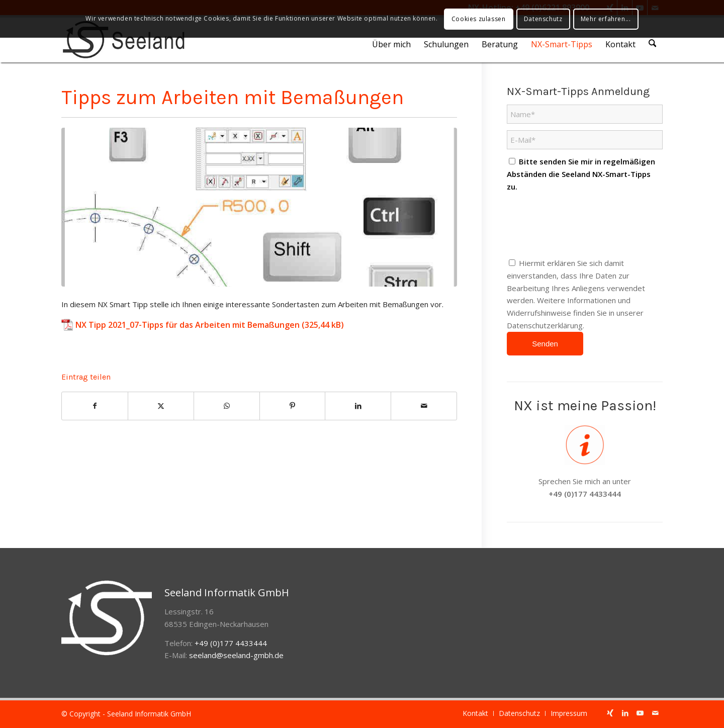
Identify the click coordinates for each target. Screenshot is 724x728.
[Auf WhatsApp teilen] (227, 406)
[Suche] (653, 44)
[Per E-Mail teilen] (424, 406)
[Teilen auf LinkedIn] (358, 406)
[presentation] (583, 225)
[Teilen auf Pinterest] (293, 406)
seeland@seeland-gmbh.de (236, 655)
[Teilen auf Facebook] (95, 406)
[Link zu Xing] (610, 713)
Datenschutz (543, 19)
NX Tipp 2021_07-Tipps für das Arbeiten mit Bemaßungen (188, 325)
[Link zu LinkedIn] (625, 713)
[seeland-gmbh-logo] (123, 40)
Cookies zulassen (479, 19)
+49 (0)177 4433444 (585, 494)
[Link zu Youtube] (640, 713)
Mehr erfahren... (606, 19)
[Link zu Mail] (655, 713)
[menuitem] (393, 44)
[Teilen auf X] (161, 406)
